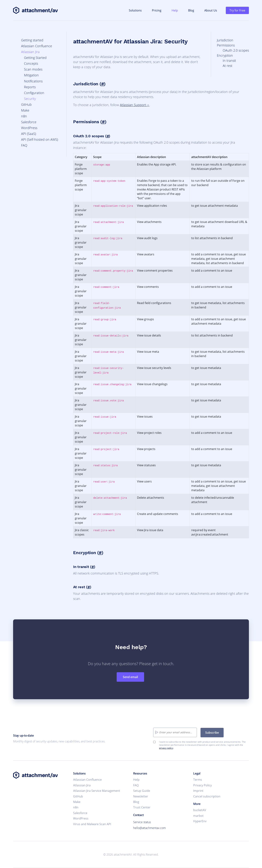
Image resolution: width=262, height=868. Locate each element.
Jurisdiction (225, 40)
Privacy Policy (203, 785)
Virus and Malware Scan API (92, 824)
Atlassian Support (133, 105)
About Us (211, 10)
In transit (229, 61)
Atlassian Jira (30, 52)
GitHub (26, 104)
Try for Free (237, 10)
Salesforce (29, 122)
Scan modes (33, 69)
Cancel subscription (207, 796)
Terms (198, 780)
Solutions (135, 10)
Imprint (198, 791)
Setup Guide (142, 791)
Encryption (225, 55)
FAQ (24, 145)
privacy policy (166, 748)
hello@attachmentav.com (149, 828)
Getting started (32, 40)
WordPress (29, 128)
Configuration (34, 93)
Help (175, 10)
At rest (228, 66)
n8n (24, 116)
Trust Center (142, 807)
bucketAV (200, 810)
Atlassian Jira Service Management (97, 791)
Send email (130, 677)
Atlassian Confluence (37, 46)
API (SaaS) (29, 134)
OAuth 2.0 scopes (236, 50)
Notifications (33, 81)
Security (30, 99)
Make (25, 110)
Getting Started (35, 58)
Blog (191, 10)
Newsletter (141, 796)
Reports (30, 87)
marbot (198, 816)
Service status (142, 822)
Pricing (157, 10)
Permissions (226, 45)
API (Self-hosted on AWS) (40, 139)
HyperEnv (200, 821)
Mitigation (31, 75)
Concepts (31, 63)
